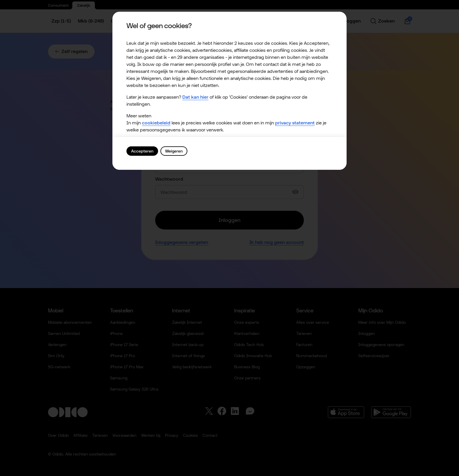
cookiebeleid (156, 123)
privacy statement (295, 123)
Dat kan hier (195, 97)
